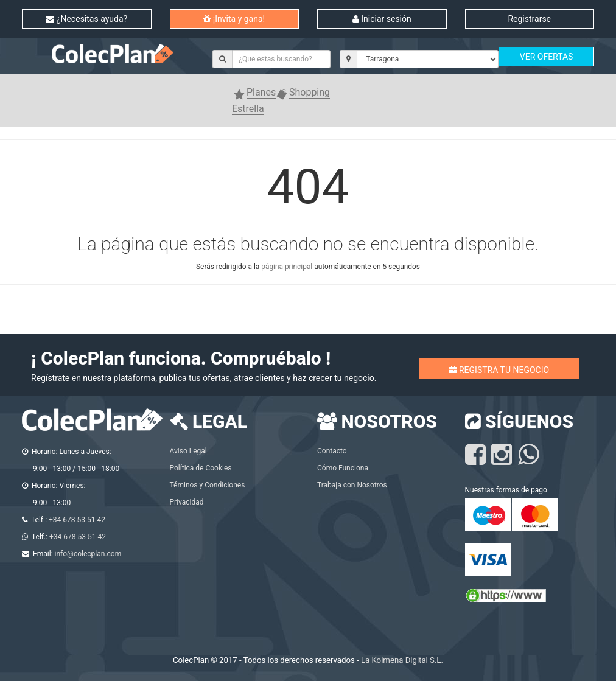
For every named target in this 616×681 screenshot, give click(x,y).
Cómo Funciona (343, 468)
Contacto (332, 451)
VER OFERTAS (547, 57)
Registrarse (529, 19)
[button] (244, 101)
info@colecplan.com (88, 554)
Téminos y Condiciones (208, 485)
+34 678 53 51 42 (77, 520)
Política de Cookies (201, 468)
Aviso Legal (188, 451)
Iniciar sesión (382, 19)
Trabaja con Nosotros (352, 485)
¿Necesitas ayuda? (86, 19)
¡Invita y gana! (234, 19)
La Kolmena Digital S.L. (402, 660)
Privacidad (187, 502)
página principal (287, 267)
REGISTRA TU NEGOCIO (499, 370)
